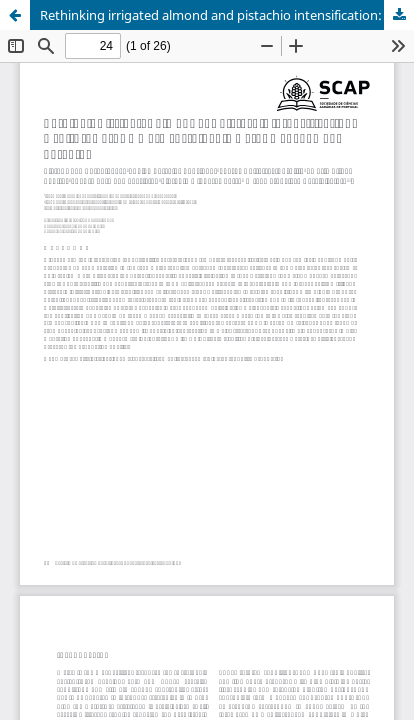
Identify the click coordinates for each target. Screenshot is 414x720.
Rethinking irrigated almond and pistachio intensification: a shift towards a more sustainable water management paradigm (227, 15)
